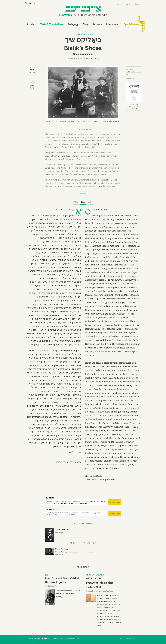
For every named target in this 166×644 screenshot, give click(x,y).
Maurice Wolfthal (106, 591)
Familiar (42, 642)
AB (90, 202)
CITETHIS (32, 87)
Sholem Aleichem (131, 70)
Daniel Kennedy (91, 58)
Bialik (130, 75)
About (120, 4)
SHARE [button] (32, 73)
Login (120, 639)
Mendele (131, 78)
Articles (31, 24)
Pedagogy (73, 24)
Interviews (112, 24)
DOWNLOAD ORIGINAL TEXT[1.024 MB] (134, 106)
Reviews (97, 24)
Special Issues (131, 24)
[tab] (32, 73)
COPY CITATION (114, 502)
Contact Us (130, 639)
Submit (138, 4)
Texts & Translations (51, 24)
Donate (128, 4)
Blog (85, 24)
